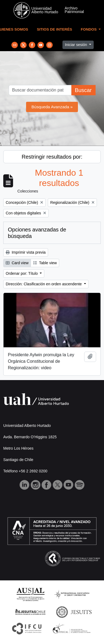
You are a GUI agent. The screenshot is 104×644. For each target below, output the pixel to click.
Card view (17, 263)
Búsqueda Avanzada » (52, 107)
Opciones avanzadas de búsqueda (37, 233)
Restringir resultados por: (52, 157)
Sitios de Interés (55, 29)
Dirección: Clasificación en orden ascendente (44, 284)
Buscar (83, 90)
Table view (45, 263)
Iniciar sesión (77, 45)
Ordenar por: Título (22, 273)
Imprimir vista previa (26, 252)
